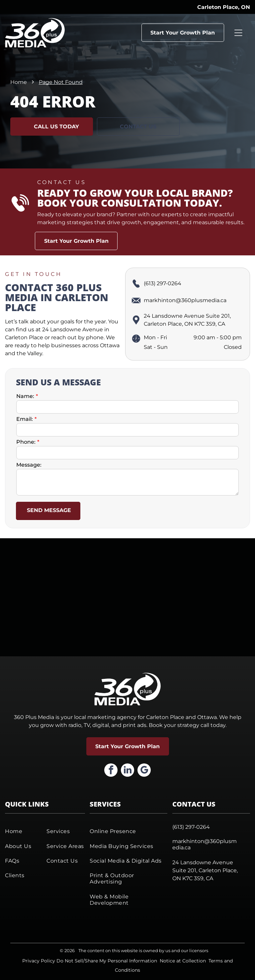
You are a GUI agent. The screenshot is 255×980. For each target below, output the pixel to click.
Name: (25, 396)
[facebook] (111, 771)
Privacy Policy (39, 961)
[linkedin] (127, 771)
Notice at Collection (183, 961)
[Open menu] (238, 33)
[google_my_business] (144, 771)
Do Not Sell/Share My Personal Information (107, 961)
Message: (29, 465)
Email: (25, 419)
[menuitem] (24, 831)
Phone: (26, 442)
